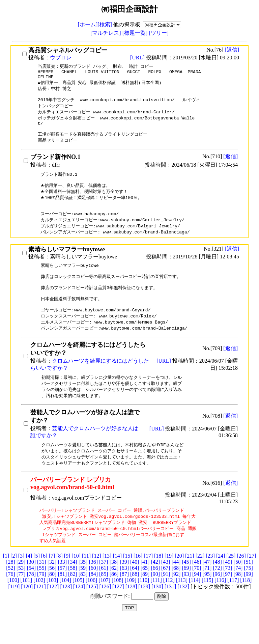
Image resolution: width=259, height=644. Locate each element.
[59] (83, 593)
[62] (114, 593)
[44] (176, 587)
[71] (207, 593)
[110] (143, 605)
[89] (145, 599)
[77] (21, 599)
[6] (44, 581)
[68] (176, 593)
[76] (11, 599)
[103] (52, 605)
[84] (93, 599)
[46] (197, 587)
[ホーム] (88, 24)
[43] (166, 587)
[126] (105, 612)
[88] (135, 599)
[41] (145, 587)
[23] (210, 581)
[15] (128, 581)
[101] (26, 605)
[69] (186, 593)
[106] (92, 605)
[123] (66, 612)
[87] (124, 599)
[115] (207, 605)
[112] (169, 605)
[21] (190, 581)
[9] (67, 581)
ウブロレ (61, 58)
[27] (252, 581)
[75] (248, 593)
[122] (53, 612)
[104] (65, 605)
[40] (135, 587)
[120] (27, 612)
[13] (107, 581)
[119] (14, 612)
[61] (104, 593)
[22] (200, 581)
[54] (31, 593)
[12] (97, 581)
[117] (233, 605)
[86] (114, 599)
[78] (31, 599)
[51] (248, 587)
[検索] (105, 24)
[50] (238, 587)
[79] (42, 599)
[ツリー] (159, 33)
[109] (131, 605)
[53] (21, 593)
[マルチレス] (106, 33)
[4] (29, 581)
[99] (248, 599)
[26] (241, 581)
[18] (159, 581)
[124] (79, 612)
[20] (179, 581)
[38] (114, 587)
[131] (170, 612)
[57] (62, 593)
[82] (73, 599)
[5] (37, 581)
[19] (169, 581)
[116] (220, 605)
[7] (52, 581)
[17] (148, 581)
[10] (76, 581)
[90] (155, 599)
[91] (166, 599)
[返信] (232, 50)
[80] (52, 599)
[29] (21, 587)
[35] (83, 587)
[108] (118, 605)
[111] (156, 605)
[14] (117, 581)
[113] (182, 605)
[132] (183, 612)
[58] (73, 593)
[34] (73, 587)
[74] (238, 593)
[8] (60, 581)
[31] (42, 587)
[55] (42, 593)
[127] (118, 612)
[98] (238, 599)
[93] (186, 599)
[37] (104, 587)
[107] (104, 605)
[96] (217, 599)
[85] (104, 599)
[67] (166, 593)
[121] (40, 612)
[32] (52, 587)
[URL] (138, 58)
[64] (135, 593)
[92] (176, 599)
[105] (78, 605)
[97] (228, 599)
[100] (13, 605)
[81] (62, 599)
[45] (186, 587)
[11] (86, 581)
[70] (197, 593)
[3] (21, 581)
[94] (197, 599)
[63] (124, 593)
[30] (31, 587)
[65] (145, 593)
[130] (157, 612)
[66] (155, 593)
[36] (93, 587)
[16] (138, 581)
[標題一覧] (136, 33)
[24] (221, 581)
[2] (14, 581)
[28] (11, 587)
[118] (246, 605)
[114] (195, 605)
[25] (231, 581)
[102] (39, 605)
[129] (144, 612)
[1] (6, 581)
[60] (93, 593)
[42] (155, 587)
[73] (228, 593)
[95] (207, 599)
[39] (124, 587)
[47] (207, 587)
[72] (217, 593)
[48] (217, 587)
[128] (131, 612)
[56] (52, 593)
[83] (83, 599)
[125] (92, 612)
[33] (62, 587)
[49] (228, 587)
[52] (11, 593)
